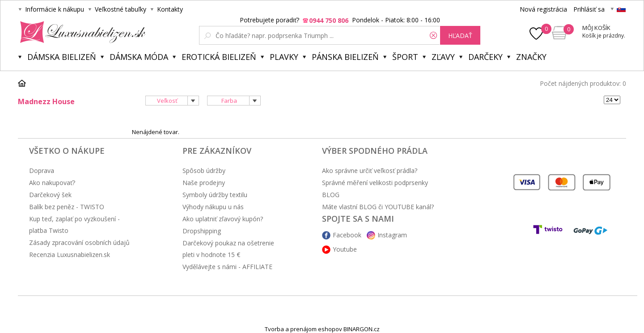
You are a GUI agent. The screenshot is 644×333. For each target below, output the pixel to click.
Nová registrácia (543, 9)
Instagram (392, 235)
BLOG (331, 195)
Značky (531, 57)
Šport (405, 57)
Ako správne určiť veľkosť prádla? (370, 171)
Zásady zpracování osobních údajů (79, 242)
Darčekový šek (50, 195)
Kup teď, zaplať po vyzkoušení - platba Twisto (74, 225)
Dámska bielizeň (62, 57)
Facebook (347, 235)
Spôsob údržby (204, 171)
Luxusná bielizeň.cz (81, 32)
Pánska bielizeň (345, 57)
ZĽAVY (443, 57)
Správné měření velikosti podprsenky (375, 183)
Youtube (345, 249)
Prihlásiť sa (589, 9)
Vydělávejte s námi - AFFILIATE (227, 267)
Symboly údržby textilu (215, 195)
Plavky (284, 57)
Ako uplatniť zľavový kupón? (223, 219)
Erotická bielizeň (219, 57)
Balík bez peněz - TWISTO (67, 207)
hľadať (460, 36)
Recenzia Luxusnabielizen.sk (70, 255)
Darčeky (485, 57)
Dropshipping (202, 231)
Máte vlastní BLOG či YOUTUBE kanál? (378, 207)
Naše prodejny (204, 183)
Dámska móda (139, 57)
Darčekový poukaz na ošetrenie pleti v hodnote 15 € (228, 249)
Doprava (42, 171)
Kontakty (170, 9)
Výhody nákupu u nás (213, 207)
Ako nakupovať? (52, 183)
